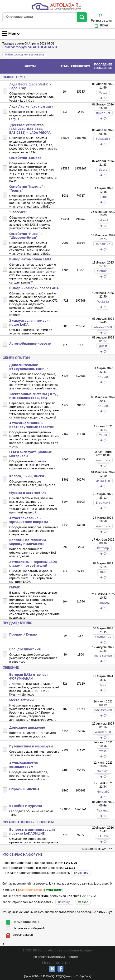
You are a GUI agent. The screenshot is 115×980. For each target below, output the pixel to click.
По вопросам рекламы (49, 958)
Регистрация (101, 21)
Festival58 (103, 139)
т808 (103, 572)
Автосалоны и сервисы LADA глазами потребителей (33, 564)
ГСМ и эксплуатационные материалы (31, 454)
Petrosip (103, 548)
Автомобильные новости (30, 344)
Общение (11, 667)
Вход (104, 25)
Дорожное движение (27, 728)
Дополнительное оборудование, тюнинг (29, 367)
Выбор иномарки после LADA (34, 288)
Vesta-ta (103, 301)
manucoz (103, 603)
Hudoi (103, 685)
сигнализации (19, 417)
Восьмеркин (103, 710)
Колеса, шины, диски (27, 476)
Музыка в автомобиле (28, 493)
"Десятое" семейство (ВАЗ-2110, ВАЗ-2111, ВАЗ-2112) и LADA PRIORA (30, 129)
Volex (103, 92)
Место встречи (22, 700)
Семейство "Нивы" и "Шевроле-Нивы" (26, 236)
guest (103, 346)
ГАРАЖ (15, 587)
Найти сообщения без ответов (25, 55)
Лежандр (103, 810)
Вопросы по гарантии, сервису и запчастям (28, 542)
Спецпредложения (25, 649)
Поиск (74, 958)
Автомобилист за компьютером (24, 765)
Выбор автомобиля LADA (30, 259)
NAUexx (103, 377)
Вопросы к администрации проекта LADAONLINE (32, 832)
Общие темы (14, 77)
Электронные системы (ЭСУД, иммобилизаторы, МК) (34, 396)
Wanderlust (103, 732)
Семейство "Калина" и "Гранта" (27, 189)
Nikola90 (103, 771)
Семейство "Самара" (26, 158)
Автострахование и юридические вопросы (29, 520)
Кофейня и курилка (26, 806)
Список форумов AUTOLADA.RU (30, 47)
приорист (103, 113)
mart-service (103, 656)
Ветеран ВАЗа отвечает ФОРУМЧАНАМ (29, 677)
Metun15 (103, 271)
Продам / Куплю (17, 623)
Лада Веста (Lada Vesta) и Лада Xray (30, 86)
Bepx (103, 197)
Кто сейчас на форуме (22, 855)
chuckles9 (81, 873)
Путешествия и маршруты (31, 746)
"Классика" (18, 212)
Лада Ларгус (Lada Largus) (31, 107)
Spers (103, 170)
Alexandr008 (103, 327)
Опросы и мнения (24, 789)
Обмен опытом (16, 358)
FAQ (43, 410)
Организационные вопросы (28, 822)
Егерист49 (103, 503)
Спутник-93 (103, 637)
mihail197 (103, 244)
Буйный (103, 220)
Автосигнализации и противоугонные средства (31, 425)
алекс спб (103, 481)
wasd (103, 751)
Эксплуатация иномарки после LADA (30, 323)
